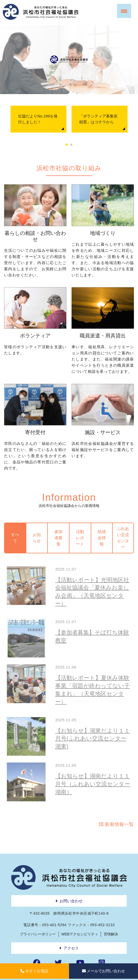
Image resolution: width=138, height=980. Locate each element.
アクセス (71, 948)
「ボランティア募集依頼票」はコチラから (98, 119)
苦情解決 (111, 934)
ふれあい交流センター (123, 538)
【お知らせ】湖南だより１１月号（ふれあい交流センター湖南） (93, 784)
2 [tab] (71, 145)
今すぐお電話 (34, 971)
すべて (15, 538)
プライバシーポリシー (38, 934)
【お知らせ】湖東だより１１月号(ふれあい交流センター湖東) (93, 739)
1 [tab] (67, 145)
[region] (69, 59)
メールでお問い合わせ (104, 971)
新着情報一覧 (119, 824)
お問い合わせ (71, 901)
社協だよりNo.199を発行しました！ (38, 119)
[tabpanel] (38, 119)
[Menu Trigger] (124, 11)
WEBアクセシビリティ (80, 934)
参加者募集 (59, 538)
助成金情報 (102, 538)
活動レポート (80, 538)
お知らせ (37, 538)
